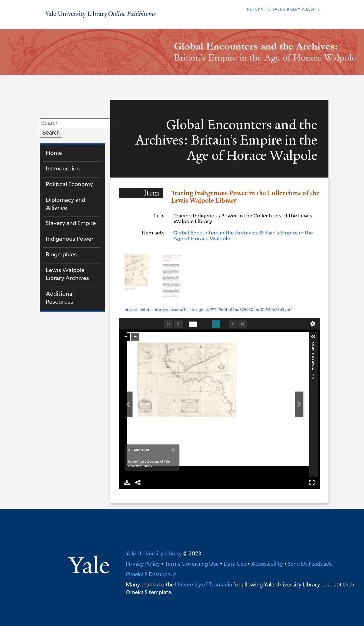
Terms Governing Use (192, 564)
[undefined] (193, 324)
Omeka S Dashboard (151, 574)
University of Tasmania (203, 584)
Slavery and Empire (71, 223)
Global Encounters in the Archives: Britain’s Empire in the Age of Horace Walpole (243, 235)
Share (138, 483)
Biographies (61, 254)
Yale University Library (154, 553)
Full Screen (312, 483)
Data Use (235, 564)
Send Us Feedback (310, 564)
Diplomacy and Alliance (66, 204)
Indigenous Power (70, 239)
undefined (313, 324)
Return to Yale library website (283, 9)
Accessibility (267, 564)
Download (127, 483)
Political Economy (69, 184)
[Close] (173, 449)
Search (51, 133)
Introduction (63, 168)
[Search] (77, 123)
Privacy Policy (143, 564)
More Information (313, 344)
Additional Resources (60, 298)
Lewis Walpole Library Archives (67, 274)
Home (54, 153)
